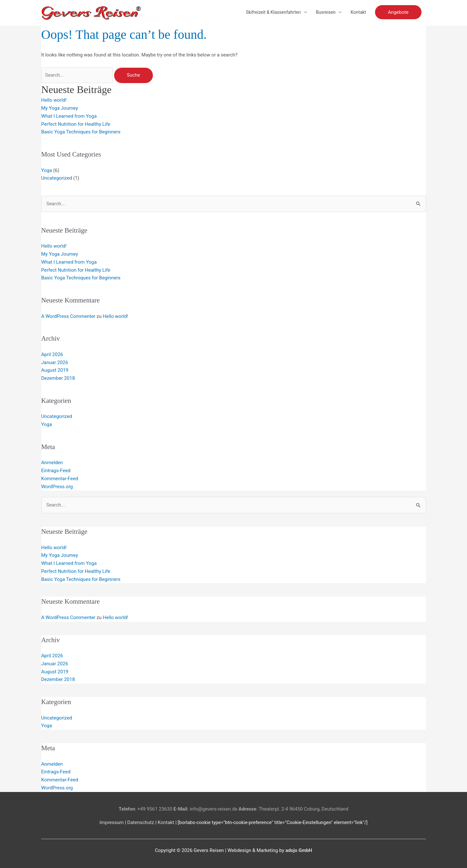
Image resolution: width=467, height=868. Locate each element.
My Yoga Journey (60, 108)
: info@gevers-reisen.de (205, 809)
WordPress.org (57, 487)
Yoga (47, 170)
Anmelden (52, 463)
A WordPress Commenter (68, 316)
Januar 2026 (55, 362)
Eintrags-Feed (56, 471)
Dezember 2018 (58, 378)
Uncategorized (57, 178)
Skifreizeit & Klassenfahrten (273, 12)
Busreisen (326, 12)
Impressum (111, 822)
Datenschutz (141, 822)
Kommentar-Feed (60, 479)
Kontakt (358, 12)
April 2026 (52, 354)
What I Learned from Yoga (69, 116)
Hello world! (54, 100)
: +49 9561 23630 (145, 809)
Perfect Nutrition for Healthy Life (76, 124)
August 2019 (55, 370)
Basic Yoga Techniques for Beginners (81, 132)
